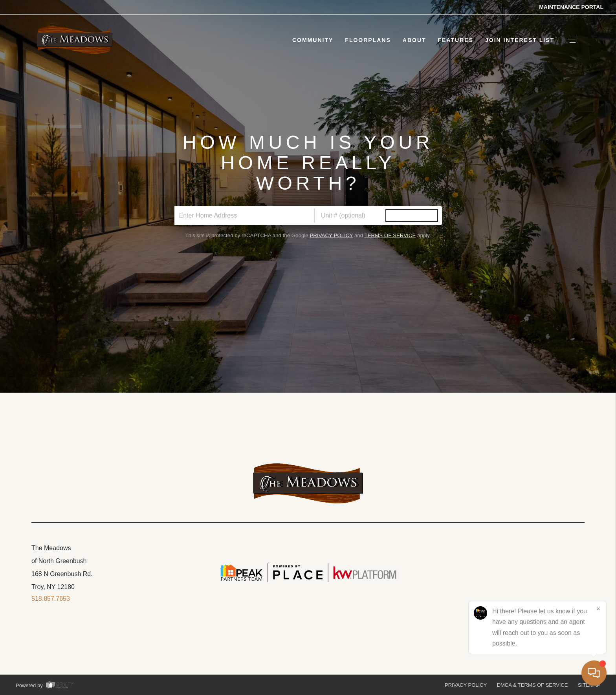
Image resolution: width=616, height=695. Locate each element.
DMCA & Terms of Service (533, 685)
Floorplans (368, 40)
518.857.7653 (51, 599)
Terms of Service (390, 235)
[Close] (598, 609)
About (414, 40)
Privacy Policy (331, 235)
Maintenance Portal (571, 7)
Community (313, 40)
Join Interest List (520, 40)
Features (456, 40)
